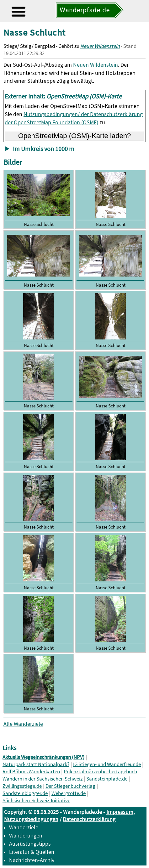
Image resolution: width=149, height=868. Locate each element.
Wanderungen (26, 835)
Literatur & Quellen (32, 852)
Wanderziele (24, 827)
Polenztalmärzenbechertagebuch (100, 772)
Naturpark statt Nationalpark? (36, 764)
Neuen (82, 65)
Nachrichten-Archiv (32, 860)
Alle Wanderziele (23, 724)
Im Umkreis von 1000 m (44, 149)
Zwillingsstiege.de (22, 786)
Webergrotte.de (69, 793)
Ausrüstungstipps (30, 844)
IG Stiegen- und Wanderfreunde (107, 764)
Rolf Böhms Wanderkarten (31, 772)
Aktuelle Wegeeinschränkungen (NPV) (43, 757)
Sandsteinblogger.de (25, 793)
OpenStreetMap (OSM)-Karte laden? (75, 136)
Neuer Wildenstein (100, 46)
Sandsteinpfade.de (107, 779)
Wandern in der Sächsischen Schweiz (43, 779)
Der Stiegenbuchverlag (70, 786)
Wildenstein (104, 65)
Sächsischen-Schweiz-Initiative (36, 801)
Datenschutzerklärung (89, 819)
